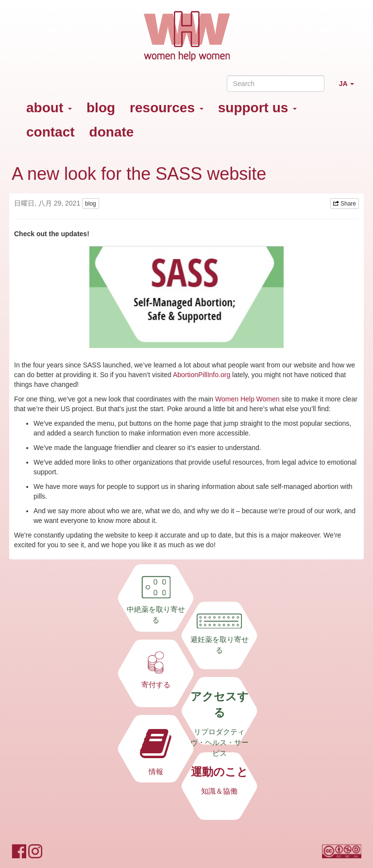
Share (345, 204)
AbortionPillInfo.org (202, 375)
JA (350, 88)
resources (167, 108)
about (49, 108)
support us (257, 108)
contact (51, 132)
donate (112, 132)
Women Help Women (247, 399)
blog (101, 108)
